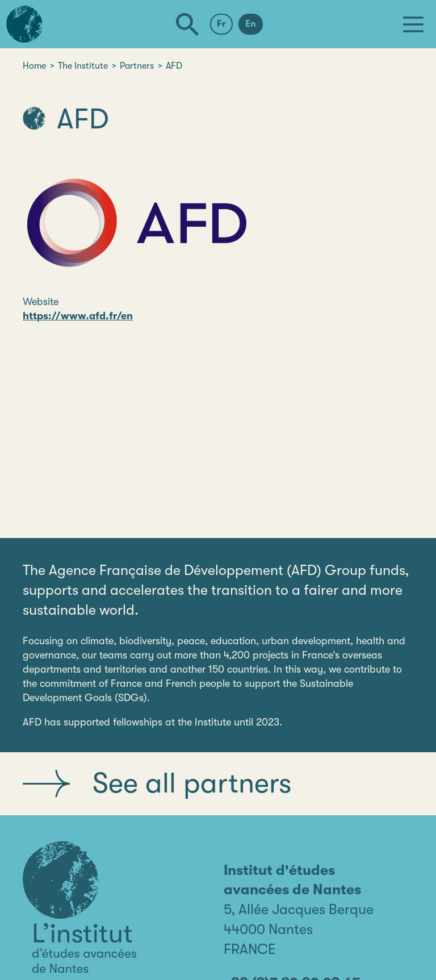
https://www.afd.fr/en (78, 316)
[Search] (187, 24)
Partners (137, 66)
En (251, 24)
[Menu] (413, 24)
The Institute (83, 66)
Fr (221, 24)
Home (34, 66)
